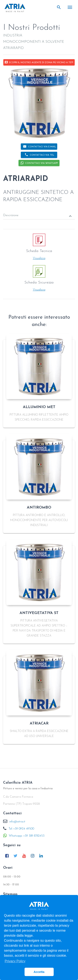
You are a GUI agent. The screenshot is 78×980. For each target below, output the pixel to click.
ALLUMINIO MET (39, 407)
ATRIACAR (39, 724)
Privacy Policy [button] (15, 961)
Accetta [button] (39, 972)
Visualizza (39, 258)
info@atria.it (17, 822)
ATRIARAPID (13, 48)
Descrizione (38, 216)
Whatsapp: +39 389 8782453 (27, 836)
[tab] (39, 212)
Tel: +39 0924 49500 (21, 829)
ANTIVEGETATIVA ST (39, 613)
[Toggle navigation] (70, 7)
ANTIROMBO (39, 508)
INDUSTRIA (13, 36)
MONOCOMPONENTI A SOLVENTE (34, 42)
